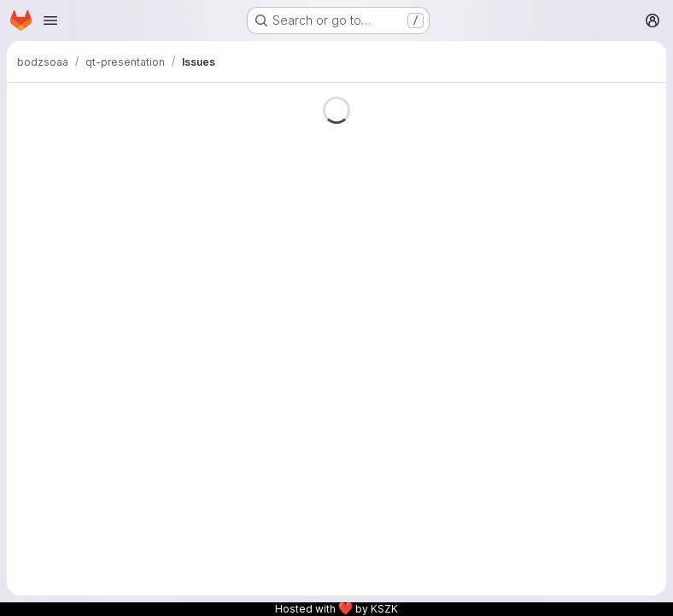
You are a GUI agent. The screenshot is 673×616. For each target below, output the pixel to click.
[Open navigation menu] (50, 21)
